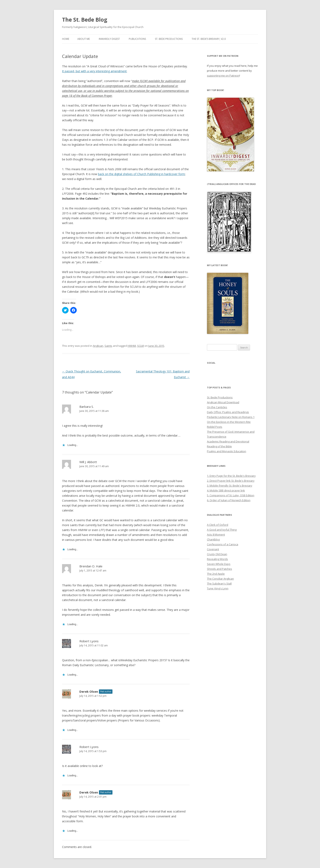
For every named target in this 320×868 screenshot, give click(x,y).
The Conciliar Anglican (220, 579)
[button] (229, 222)
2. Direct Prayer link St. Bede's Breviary (231, 481)
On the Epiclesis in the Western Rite (229, 422)
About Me (84, 39)
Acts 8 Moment (216, 535)
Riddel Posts (215, 427)
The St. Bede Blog (85, 20)
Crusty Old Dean (217, 554)
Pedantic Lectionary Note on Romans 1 (231, 417)
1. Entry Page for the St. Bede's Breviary (231, 476)
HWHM (132, 346)
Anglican (98, 346)
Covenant (213, 549)
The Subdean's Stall (219, 583)
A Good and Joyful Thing (222, 530)
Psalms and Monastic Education (227, 451)
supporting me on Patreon (223, 76)
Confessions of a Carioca (223, 544)
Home (66, 39)
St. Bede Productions (169, 39)
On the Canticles (217, 407)
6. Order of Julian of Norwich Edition (229, 500)
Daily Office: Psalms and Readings (228, 412)
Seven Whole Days (219, 564)
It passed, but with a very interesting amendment (94, 71)
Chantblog (213, 539)
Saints (108, 346)
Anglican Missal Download (223, 402)
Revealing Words (217, 559)
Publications (137, 39)
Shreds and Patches (219, 569)
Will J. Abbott (88, 462)
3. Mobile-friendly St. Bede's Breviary (230, 486)
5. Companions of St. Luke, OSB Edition (231, 495)
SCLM (141, 346)
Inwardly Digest (109, 39)
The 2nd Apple (216, 574)
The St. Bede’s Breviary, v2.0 (209, 39)
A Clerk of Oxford (218, 525)
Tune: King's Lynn (218, 588)
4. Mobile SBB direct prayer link (226, 490)
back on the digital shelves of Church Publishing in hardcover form (141, 174)
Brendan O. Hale (91, 566)
